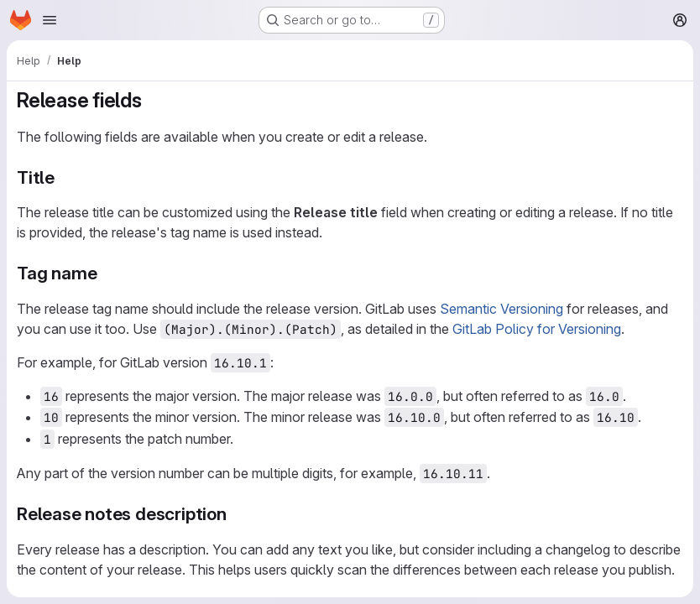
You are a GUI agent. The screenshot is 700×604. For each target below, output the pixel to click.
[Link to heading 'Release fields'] (153, 100)
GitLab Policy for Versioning (537, 329)
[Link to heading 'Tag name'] (106, 273)
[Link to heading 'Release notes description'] (236, 514)
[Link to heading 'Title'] (64, 177)
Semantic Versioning (501, 309)
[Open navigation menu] (50, 20)
